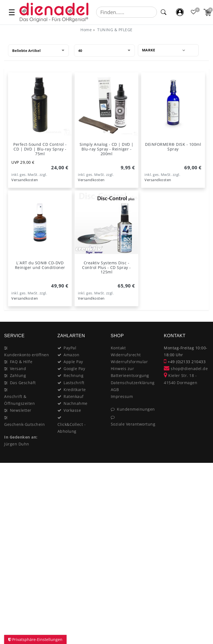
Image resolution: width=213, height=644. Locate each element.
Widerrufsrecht (126, 355)
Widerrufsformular (129, 362)
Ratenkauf (74, 396)
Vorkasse (72, 410)
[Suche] (164, 12)
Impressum (122, 396)
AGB (115, 390)
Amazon (71, 355)
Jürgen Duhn (17, 444)
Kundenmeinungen (136, 409)
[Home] (86, 30)
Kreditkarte (75, 390)
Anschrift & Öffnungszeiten (19, 400)
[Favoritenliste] (194, 12)
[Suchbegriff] (127, 12)
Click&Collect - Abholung (72, 428)
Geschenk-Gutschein (24, 424)
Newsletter (21, 410)
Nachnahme (76, 403)
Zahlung (18, 375)
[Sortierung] (38, 51)
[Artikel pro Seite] (104, 51)
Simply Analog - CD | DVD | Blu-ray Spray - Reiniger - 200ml (107, 149)
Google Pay (74, 369)
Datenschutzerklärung (133, 383)
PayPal (70, 348)
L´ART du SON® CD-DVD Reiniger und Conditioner (40, 265)
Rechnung (73, 375)
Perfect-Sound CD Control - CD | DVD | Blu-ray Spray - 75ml (40, 149)
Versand (18, 369)
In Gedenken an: (21, 437)
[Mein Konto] (180, 12)
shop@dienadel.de (186, 369)
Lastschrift (74, 383)
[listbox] (106, 104)
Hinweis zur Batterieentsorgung (130, 372)
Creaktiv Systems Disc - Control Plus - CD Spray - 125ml (106, 267)
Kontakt (118, 348)
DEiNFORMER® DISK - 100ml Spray (173, 147)
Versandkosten (25, 180)
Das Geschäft (23, 383)
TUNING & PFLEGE (114, 30)
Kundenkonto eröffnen (27, 355)
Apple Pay (73, 362)
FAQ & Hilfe (21, 362)
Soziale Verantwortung (133, 424)
